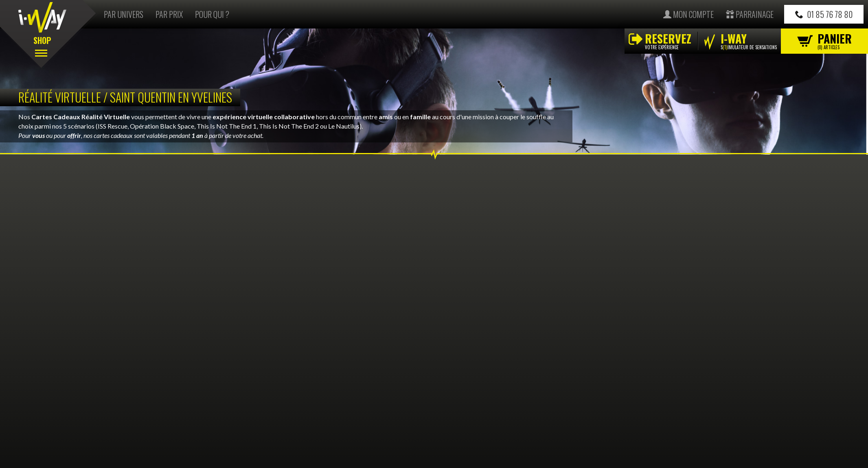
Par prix (169, 14)
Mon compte (688, 14)
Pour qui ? (212, 14)
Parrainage (750, 14)
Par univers (124, 14)
